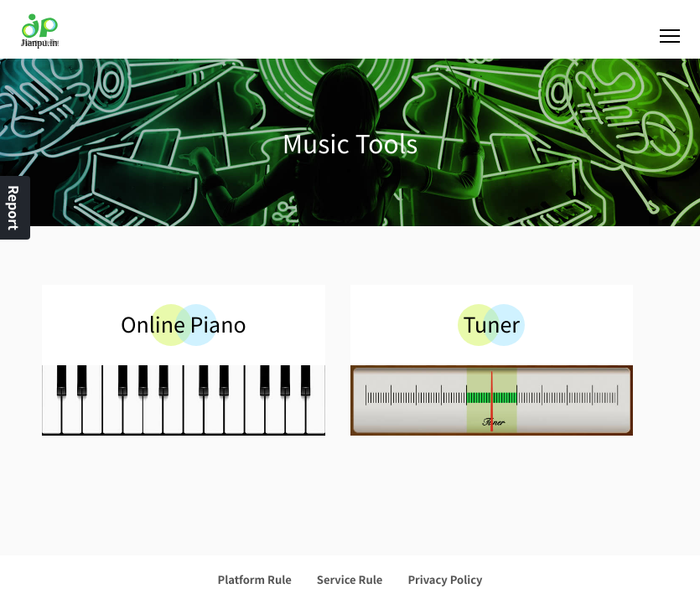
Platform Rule (255, 579)
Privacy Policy (445, 579)
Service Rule (350, 579)
